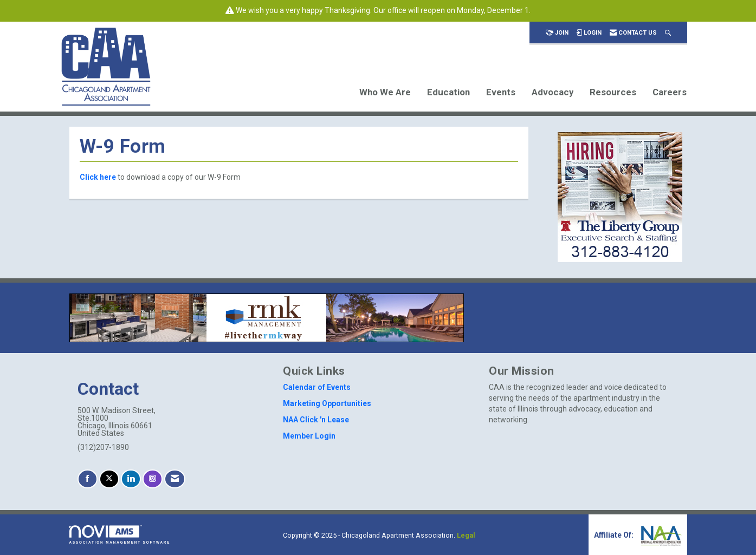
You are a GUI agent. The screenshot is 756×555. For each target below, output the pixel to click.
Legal (466, 535)
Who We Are (385, 92)
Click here (98, 177)
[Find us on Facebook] (88, 479)
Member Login (309, 436)
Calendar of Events (317, 387)
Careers (670, 92)
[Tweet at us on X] (109, 479)
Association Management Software (120, 535)
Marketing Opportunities (327, 403)
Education (448, 92)
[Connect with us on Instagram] (153, 479)
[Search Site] (668, 33)
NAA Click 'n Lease (316, 420)
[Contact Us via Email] (175, 479)
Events (501, 92)
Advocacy (553, 92)
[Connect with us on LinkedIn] (131, 479)
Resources (613, 92)
